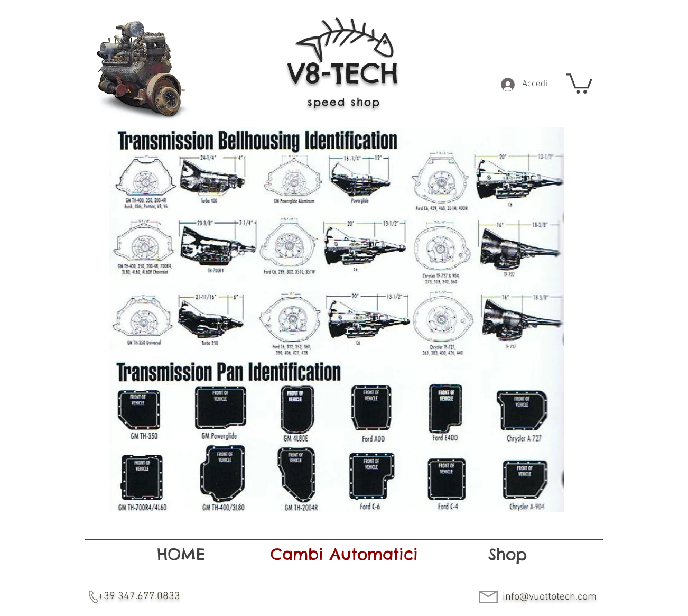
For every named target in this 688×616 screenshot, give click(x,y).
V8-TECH (343, 73)
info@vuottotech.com (550, 597)
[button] (579, 82)
